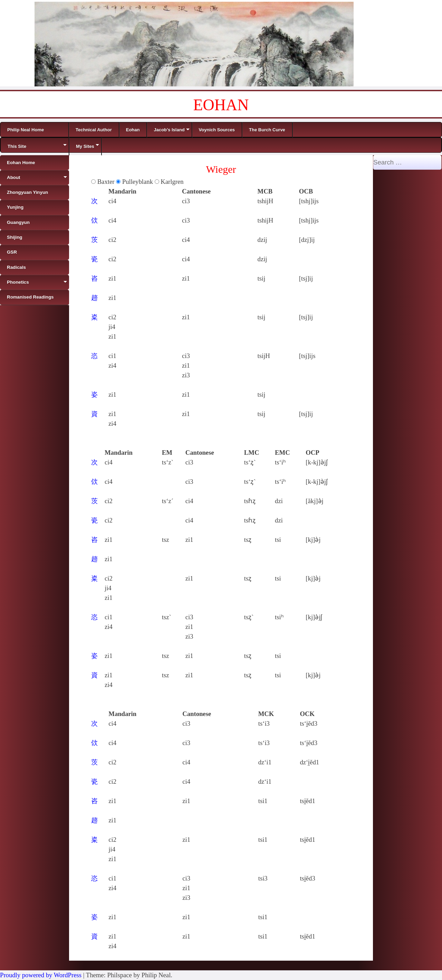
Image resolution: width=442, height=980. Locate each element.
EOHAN (221, 105)
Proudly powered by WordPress (41, 975)
